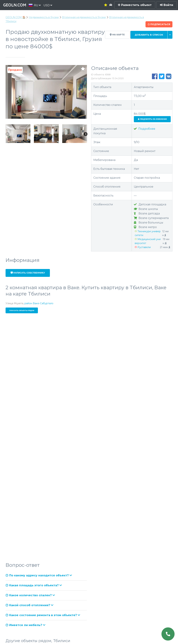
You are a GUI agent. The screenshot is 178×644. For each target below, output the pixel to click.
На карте (117, 35)
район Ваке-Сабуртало (39, 303)
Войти (167, 5)
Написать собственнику (28, 273)
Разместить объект (135, 5)
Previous (7, 134)
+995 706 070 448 (132, 267)
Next (85, 134)
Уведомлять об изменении (152, 119)
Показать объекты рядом (22, 310)
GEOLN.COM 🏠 (15, 17)
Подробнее (145, 129)
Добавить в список (149, 35)
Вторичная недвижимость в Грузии (84, 17)
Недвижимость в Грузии (44, 17)
